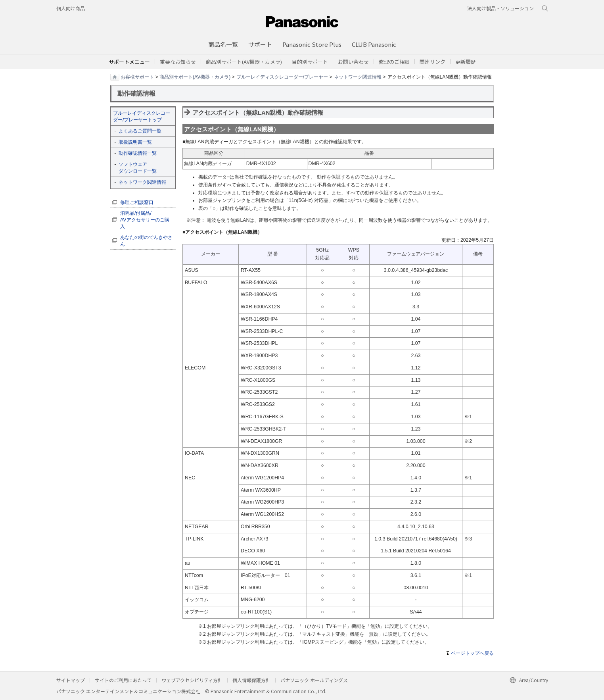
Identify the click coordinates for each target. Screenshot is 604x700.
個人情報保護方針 (251, 680)
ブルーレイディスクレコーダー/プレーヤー (282, 77)
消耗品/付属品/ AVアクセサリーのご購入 (145, 220)
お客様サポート (137, 77)
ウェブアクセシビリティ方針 (192, 680)
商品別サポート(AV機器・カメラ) (195, 77)
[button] (310, 62)
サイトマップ (71, 680)
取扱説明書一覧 (135, 142)
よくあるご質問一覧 (140, 131)
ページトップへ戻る (472, 653)
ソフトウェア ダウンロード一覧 (138, 168)
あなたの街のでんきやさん (146, 241)
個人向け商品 (71, 8)
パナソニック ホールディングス (314, 680)
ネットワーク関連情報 (358, 77)
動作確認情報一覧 (138, 153)
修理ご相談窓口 (137, 202)
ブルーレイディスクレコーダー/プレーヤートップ (142, 116)
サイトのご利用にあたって (123, 680)
